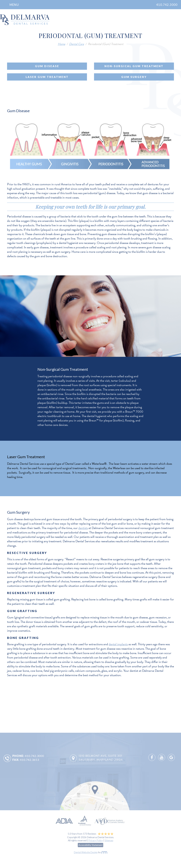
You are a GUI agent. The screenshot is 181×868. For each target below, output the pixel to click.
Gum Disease (47, 66)
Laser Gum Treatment (47, 77)
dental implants (118, 644)
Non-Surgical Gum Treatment (134, 66)
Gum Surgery (134, 77)
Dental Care (77, 44)
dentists (83, 528)
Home (62, 44)
